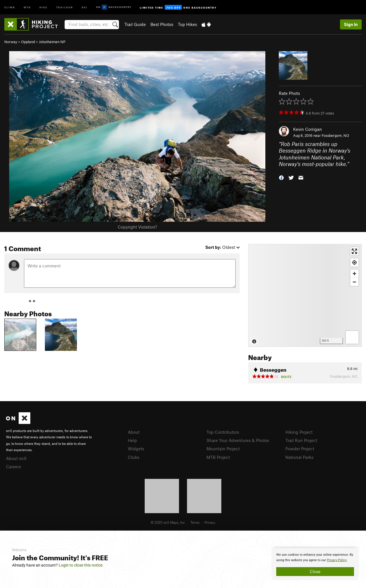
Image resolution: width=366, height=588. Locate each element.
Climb (10, 7)
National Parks (299, 457)
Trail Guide (135, 24)
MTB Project (218, 457)
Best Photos (162, 24)
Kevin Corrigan (308, 129)
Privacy (210, 522)
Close (315, 571)
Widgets (136, 449)
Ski (84, 7)
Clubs (134, 457)
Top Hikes (187, 24)
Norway (11, 42)
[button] (281, 177)
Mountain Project (223, 449)
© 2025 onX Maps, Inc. (168, 522)
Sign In (351, 24)
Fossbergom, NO (335, 135)
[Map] (305, 295)
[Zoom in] (354, 274)
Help (132, 440)
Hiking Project (299, 432)
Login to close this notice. (81, 565)
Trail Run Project (301, 440)
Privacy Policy (337, 560)
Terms (195, 522)
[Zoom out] (354, 282)
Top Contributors (223, 432)
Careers (13, 467)
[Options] (352, 337)
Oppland (28, 42)
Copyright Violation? (137, 227)
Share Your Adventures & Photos (238, 440)
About (134, 432)
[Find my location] (354, 262)
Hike (43, 7)
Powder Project (300, 449)
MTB (27, 7)
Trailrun (64, 7)
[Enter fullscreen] (354, 251)
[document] (315, 564)
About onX (16, 458)
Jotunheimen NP (52, 42)
